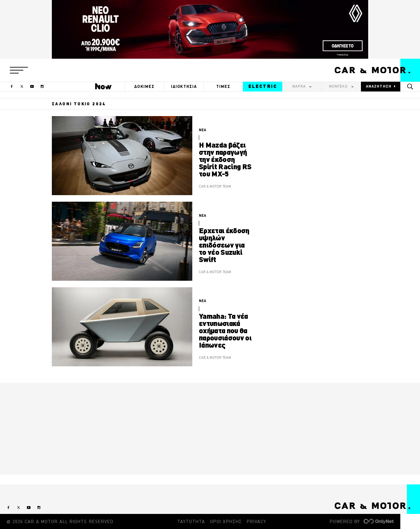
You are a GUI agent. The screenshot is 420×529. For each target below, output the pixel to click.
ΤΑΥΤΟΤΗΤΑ (191, 521)
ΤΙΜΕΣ (223, 86)
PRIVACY (256, 521)
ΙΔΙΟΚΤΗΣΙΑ (184, 86)
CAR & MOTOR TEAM (215, 186)
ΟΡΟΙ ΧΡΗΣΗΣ (226, 521)
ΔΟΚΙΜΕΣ (144, 86)
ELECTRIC (263, 86)
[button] (19, 70)
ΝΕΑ (202, 130)
